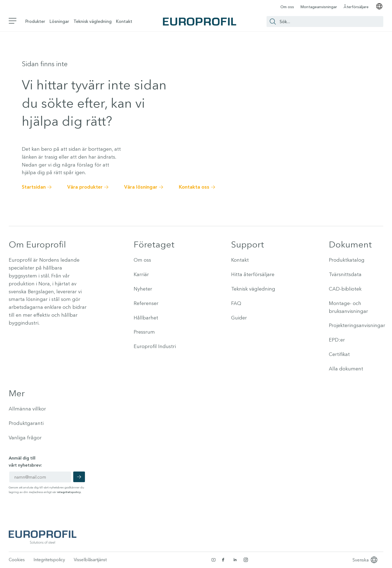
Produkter (35, 21)
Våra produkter (85, 187)
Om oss (287, 7)
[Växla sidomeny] (13, 21)
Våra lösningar (141, 187)
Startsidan (34, 187)
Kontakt (124, 21)
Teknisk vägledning (93, 21)
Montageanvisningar (319, 7)
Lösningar (59, 21)
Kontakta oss (194, 187)
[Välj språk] (379, 7)
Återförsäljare (356, 7)
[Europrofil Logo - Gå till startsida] (200, 22)
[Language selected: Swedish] (361, 560)
